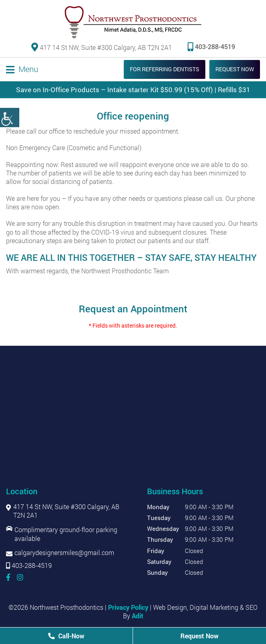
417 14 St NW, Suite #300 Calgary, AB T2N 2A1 (102, 47)
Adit (138, 616)
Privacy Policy (128, 607)
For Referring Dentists (165, 69)
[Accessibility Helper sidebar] (10, 118)
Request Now (235, 69)
